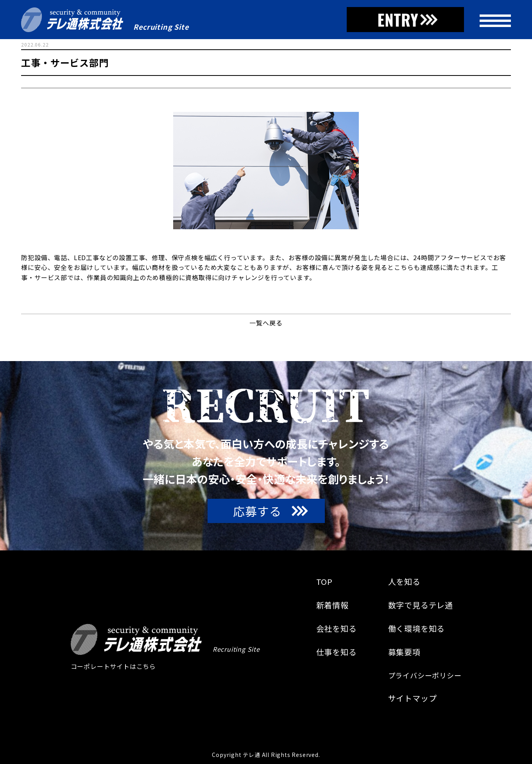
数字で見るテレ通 (421, 605)
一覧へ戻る (266, 323)
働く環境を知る (417, 629)
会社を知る (337, 629)
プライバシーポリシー (425, 675)
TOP (324, 582)
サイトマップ (413, 698)
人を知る (404, 582)
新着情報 (332, 605)
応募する (257, 511)
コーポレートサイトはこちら (113, 666)
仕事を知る (337, 652)
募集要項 (404, 652)
